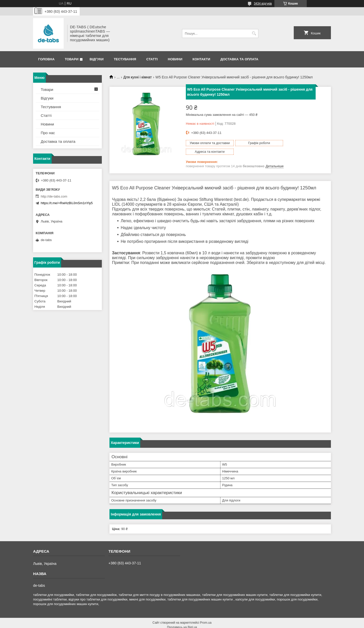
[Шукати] (254, 33)
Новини (175, 59)
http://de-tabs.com (54, 196)
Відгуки (97, 59)
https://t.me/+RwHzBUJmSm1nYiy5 (67, 203)
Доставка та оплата (239, 59)
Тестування (125, 59)
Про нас (48, 133)
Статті (152, 59)
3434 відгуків (263, 4)
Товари (72, 59)
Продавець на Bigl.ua (182, 619)
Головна (46, 59)
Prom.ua (206, 614)
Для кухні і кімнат (138, 77)
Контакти (201, 59)
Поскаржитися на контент (168, 623)
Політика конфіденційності (208, 623)
